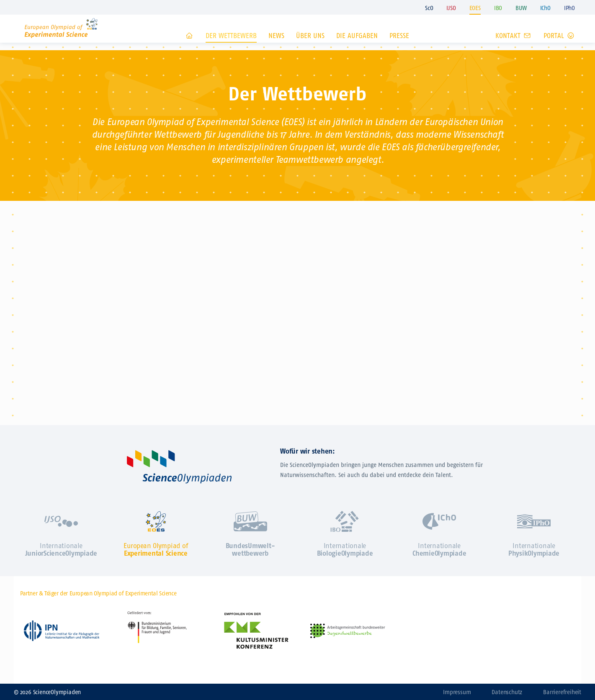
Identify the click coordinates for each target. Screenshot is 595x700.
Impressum (457, 692)
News (276, 45)
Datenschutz (507, 692)
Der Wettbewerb (231, 45)
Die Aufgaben (357, 45)
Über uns (310, 45)
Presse (399, 45)
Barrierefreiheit (562, 692)
